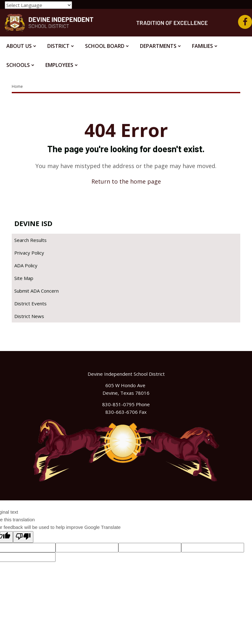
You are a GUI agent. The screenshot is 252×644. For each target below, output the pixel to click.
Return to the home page (126, 181)
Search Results (30, 240)
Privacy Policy (29, 253)
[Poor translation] (23, 537)
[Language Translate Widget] (38, 5)
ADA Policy (26, 265)
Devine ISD (33, 223)
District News (29, 316)
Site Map (24, 278)
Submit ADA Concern (36, 291)
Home (17, 86)
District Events (30, 303)
